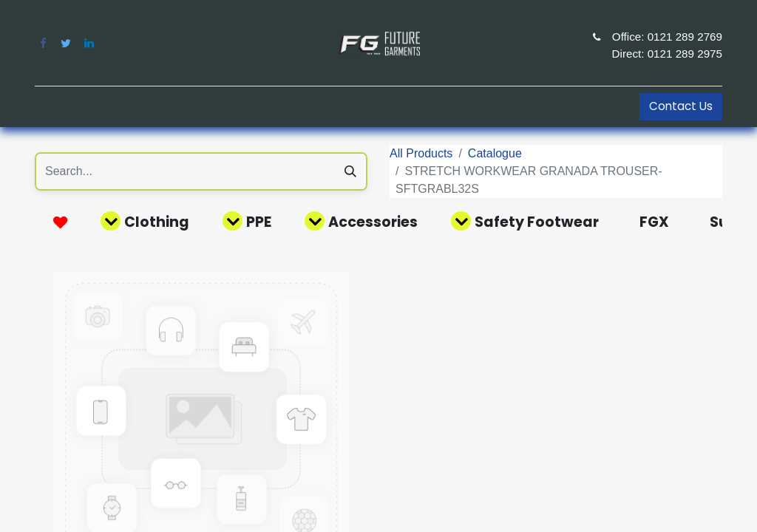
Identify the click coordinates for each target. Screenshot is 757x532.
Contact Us (681, 106)
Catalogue (495, 153)
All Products (421, 153)
